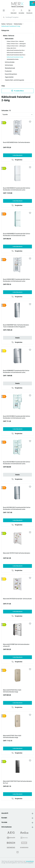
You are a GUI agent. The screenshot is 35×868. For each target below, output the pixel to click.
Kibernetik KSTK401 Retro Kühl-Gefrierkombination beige (12, 737)
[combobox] (20, 17)
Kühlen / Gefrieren (9, 36)
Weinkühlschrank (10, 68)
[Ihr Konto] (21, 11)
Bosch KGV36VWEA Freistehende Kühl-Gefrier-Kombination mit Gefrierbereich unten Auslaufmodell (17, 463)
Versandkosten (30, 861)
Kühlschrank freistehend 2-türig (15, 57)
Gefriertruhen (9, 65)
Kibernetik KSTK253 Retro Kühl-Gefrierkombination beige (12, 691)
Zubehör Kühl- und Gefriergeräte (15, 80)
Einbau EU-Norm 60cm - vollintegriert (16, 46)
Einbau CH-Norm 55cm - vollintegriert (16, 44)
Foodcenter (8, 71)
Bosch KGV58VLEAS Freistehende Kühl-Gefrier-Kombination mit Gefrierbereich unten (17, 508)
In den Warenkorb (17, 155)
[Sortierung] (17, 115)
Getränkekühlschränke (13, 59)
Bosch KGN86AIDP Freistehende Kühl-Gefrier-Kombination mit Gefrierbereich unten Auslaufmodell (16, 372)
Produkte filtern (17, 91)
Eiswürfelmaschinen (11, 74)
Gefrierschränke (10, 62)
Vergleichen (19, 160)
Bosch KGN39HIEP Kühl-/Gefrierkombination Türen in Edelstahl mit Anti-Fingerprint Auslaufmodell (16, 326)
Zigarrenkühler (9, 77)
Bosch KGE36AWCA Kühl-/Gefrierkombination (17, 142)
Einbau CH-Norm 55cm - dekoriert (15, 41)
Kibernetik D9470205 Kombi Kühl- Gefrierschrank (17, 599)
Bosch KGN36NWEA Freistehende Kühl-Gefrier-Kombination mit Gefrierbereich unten (17, 235)
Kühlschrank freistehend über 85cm (16, 55)
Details (17, 338)
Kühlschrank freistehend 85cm (15, 53)
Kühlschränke (9, 39)
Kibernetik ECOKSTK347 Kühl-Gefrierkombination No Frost (17, 782)
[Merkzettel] (14, 11)
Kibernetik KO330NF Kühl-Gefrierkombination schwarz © (16, 645)
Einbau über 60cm (11, 48)
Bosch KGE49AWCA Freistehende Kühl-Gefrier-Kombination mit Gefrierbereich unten (17, 189)
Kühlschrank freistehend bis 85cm (16, 50)
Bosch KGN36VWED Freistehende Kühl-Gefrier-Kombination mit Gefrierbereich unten (17, 280)
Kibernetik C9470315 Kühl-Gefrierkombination (17, 553)
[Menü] (4, 10)
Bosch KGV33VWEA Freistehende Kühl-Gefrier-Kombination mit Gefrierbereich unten (17, 417)
